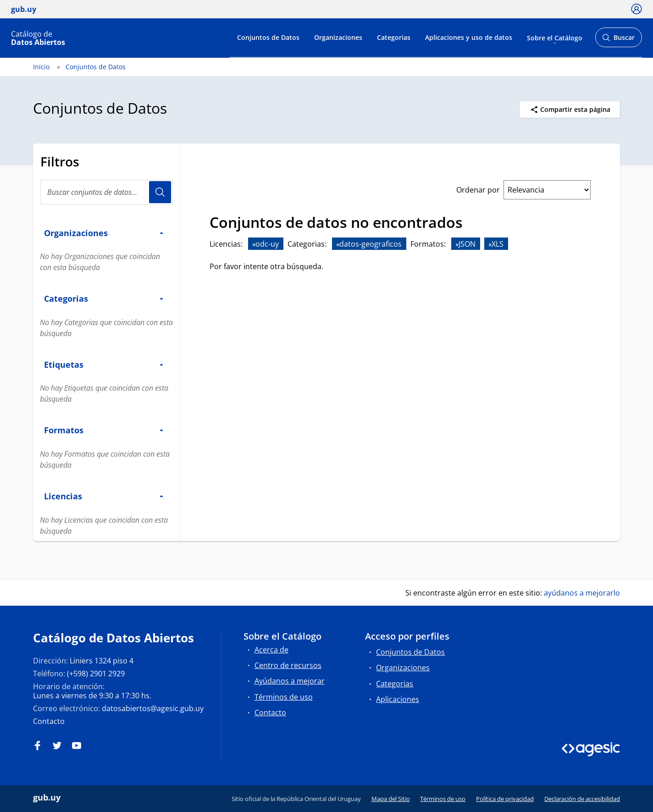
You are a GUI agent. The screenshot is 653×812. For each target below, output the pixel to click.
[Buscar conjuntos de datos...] (106, 192)
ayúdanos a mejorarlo (582, 593)
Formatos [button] (104, 430)
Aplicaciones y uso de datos (469, 37)
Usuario (160, 192)
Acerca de (271, 650)
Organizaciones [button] (104, 233)
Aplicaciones (398, 699)
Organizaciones (338, 37)
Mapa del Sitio (391, 799)
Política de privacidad (505, 799)
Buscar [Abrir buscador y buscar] (618, 40)
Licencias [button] (104, 496)
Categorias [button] (104, 298)
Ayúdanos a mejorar (290, 681)
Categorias (394, 37)
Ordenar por (478, 190)
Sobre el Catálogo (555, 37)
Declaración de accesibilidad (582, 799)
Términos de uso (284, 697)
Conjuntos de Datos (268, 37)
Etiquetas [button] (104, 364)
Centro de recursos (288, 665)
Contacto (49, 721)
